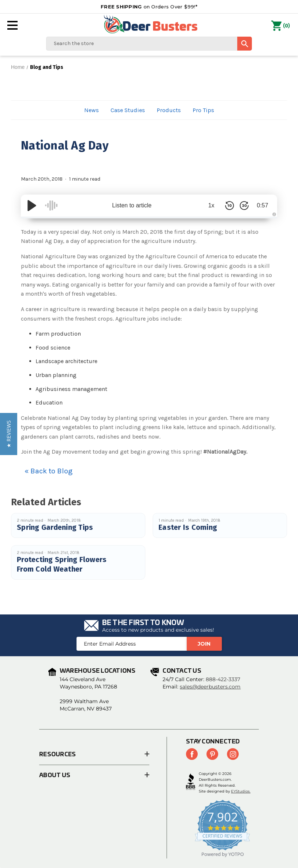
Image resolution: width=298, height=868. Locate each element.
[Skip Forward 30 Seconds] (244, 206)
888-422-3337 (223, 679)
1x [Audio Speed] (211, 205)
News (92, 110)
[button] (9, 434)
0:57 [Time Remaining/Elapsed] (262, 205)
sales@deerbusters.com (210, 687)
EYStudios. (241, 791)
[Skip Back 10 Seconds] (230, 206)
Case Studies (128, 110)
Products (169, 110)
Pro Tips (203, 110)
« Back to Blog (49, 471)
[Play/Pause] (32, 206)
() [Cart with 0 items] (281, 26)
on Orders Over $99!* (149, 7)
